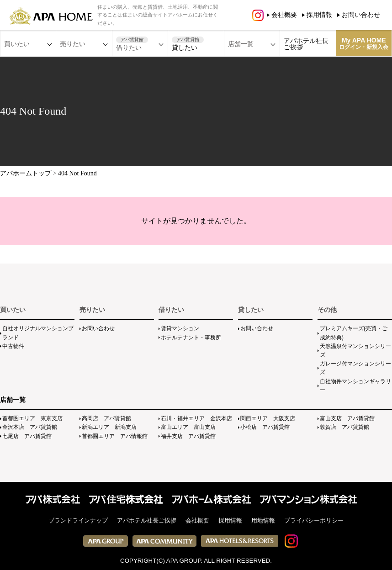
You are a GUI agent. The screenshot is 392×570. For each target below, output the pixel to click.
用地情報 (263, 520)
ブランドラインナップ (78, 520)
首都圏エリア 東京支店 (32, 418)
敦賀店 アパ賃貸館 (344, 427)
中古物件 (13, 346)
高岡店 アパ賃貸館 (106, 418)
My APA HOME (364, 43)
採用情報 (319, 15)
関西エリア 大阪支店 (268, 418)
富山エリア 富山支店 (188, 427)
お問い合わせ (361, 15)
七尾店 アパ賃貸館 (27, 436)
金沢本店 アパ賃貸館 (30, 427)
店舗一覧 (13, 400)
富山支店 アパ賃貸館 (347, 418)
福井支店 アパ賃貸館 (188, 436)
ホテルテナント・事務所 (191, 338)
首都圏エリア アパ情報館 (115, 436)
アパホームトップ (26, 173)
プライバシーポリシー (314, 520)
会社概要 (284, 15)
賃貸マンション (180, 328)
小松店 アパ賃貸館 (265, 427)
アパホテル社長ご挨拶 (306, 44)
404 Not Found (77, 173)
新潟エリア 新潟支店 (109, 427)
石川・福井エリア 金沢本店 (196, 418)
